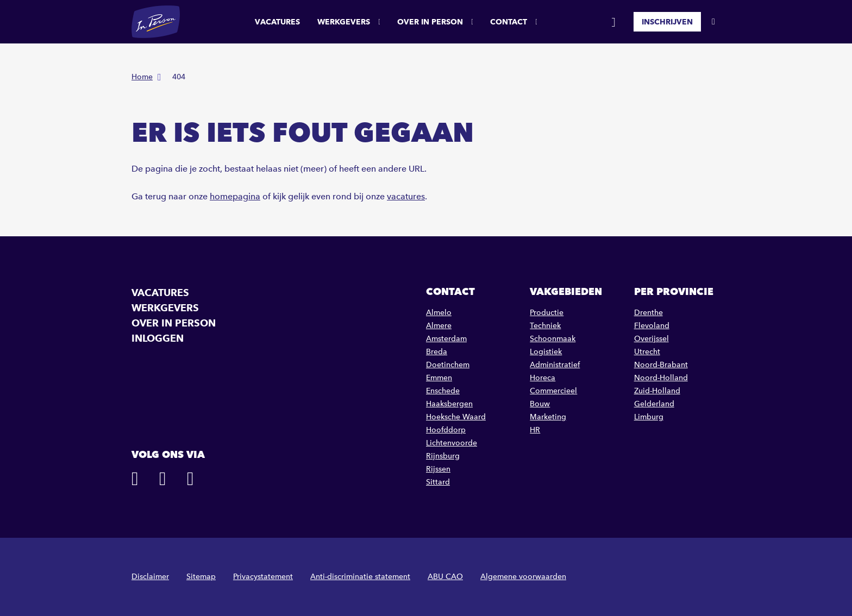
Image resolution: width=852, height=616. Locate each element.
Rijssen (438, 469)
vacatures (406, 196)
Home (142, 77)
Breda (437, 352)
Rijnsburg (443, 456)
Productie (547, 313)
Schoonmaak (553, 339)
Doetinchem (448, 365)
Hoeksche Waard (456, 417)
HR (535, 430)
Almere (439, 326)
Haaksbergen (449, 404)
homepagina (235, 196)
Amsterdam (446, 339)
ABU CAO (445, 577)
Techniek (545, 326)
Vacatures (277, 22)
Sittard (438, 482)
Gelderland (654, 404)
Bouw (540, 404)
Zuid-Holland (657, 391)
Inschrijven (667, 22)
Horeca (543, 378)
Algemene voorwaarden (523, 577)
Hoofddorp (446, 430)
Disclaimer (150, 577)
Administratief (555, 365)
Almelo (439, 313)
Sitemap (201, 577)
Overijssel (651, 339)
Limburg (649, 417)
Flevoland (652, 326)
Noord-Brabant (661, 365)
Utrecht (647, 352)
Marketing (548, 417)
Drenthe (649, 313)
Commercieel (553, 391)
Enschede (443, 391)
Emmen (439, 378)
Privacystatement (263, 577)
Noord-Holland (661, 378)
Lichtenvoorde (452, 443)
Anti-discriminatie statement (360, 577)
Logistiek (546, 352)
